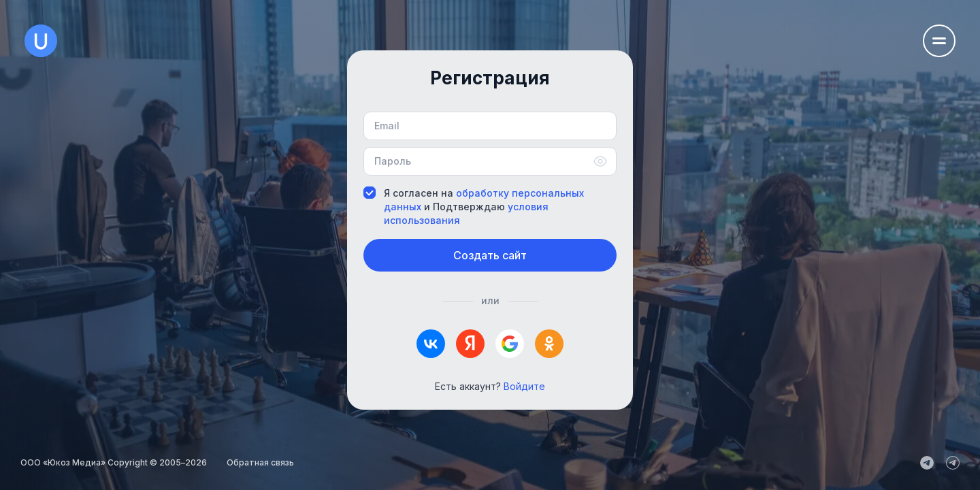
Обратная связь (260, 462)
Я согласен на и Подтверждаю (474, 207)
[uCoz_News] (927, 463)
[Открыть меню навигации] (939, 41)
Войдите (524, 386)
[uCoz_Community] (953, 463)
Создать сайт (490, 255)
